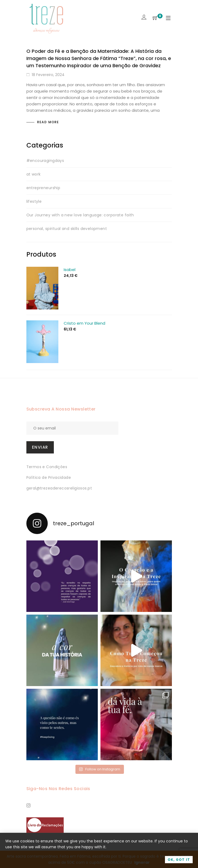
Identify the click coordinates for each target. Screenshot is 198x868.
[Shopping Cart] (155, 18)
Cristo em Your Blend (84, 323)
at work (34, 174)
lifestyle (34, 201)
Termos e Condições (47, 467)
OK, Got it (179, 860)
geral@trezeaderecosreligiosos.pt (59, 488)
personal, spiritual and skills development (67, 229)
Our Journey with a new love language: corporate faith (80, 215)
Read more (48, 122)
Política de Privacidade (49, 477)
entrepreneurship (43, 188)
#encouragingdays (45, 161)
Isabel (70, 270)
